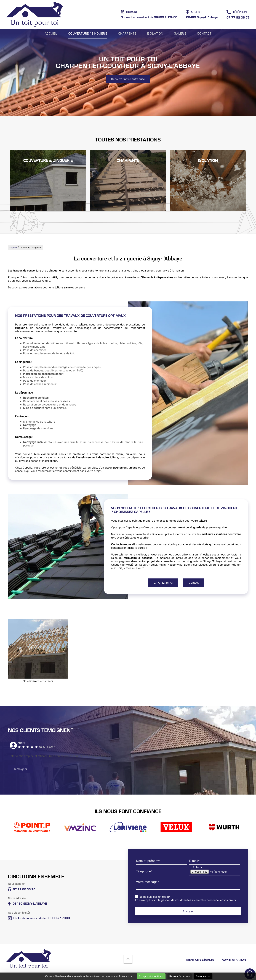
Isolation (155, 33)
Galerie (180, 33)
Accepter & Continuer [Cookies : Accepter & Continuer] (151, 976)
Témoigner (20, 769)
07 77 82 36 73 (163, 583)
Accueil (51, 33)
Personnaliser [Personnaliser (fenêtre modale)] (203, 976)
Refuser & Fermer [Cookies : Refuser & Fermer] (180, 976)
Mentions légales (200, 960)
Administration (234, 960)
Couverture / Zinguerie (88, 33)
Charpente (127, 33)
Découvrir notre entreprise (128, 79)
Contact (204, 33)
